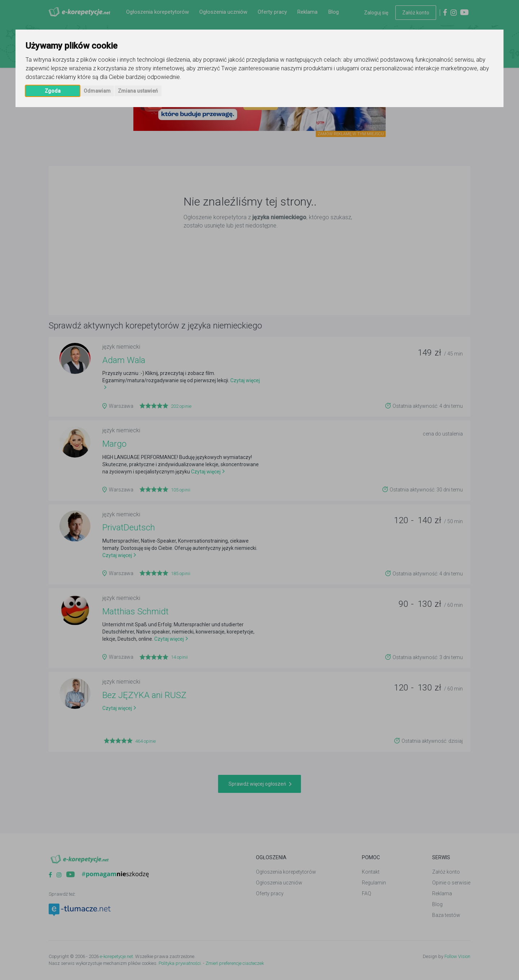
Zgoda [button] (53, 91)
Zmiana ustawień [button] (138, 91)
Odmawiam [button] (97, 91)
